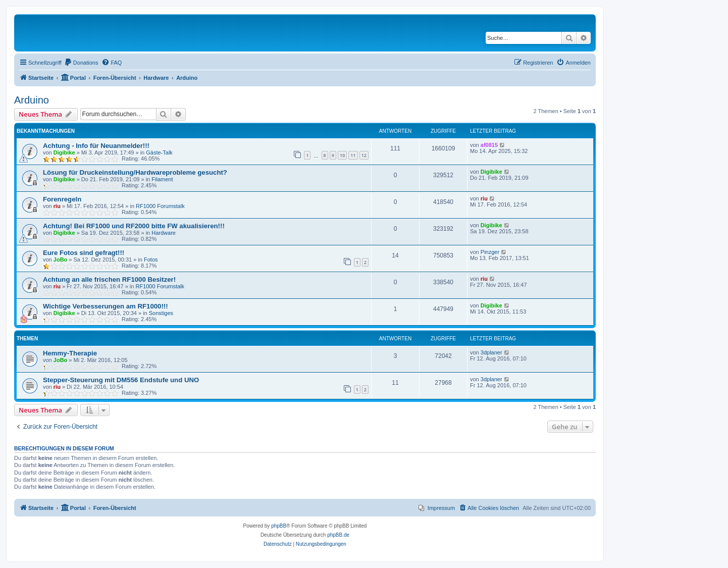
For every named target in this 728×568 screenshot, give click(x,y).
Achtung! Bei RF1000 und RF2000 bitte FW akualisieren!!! (134, 226)
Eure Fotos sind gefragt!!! (84, 253)
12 (364, 155)
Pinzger (490, 252)
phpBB (279, 526)
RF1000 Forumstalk (160, 206)
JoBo (61, 260)
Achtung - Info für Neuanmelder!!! (96, 146)
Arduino (32, 100)
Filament (162, 179)
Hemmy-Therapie (70, 353)
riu (57, 206)
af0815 (489, 145)
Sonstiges (161, 313)
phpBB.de (338, 535)
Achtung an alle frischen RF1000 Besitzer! (109, 279)
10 (342, 155)
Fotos (151, 260)
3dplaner (491, 352)
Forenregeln (62, 199)
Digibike (64, 152)
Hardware (164, 233)
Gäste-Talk (159, 152)
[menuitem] (81, 63)
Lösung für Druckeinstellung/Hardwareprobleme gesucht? (135, 172)
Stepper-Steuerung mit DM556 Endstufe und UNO (121, 380)
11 (353, 155)
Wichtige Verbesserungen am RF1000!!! (106, 306)
